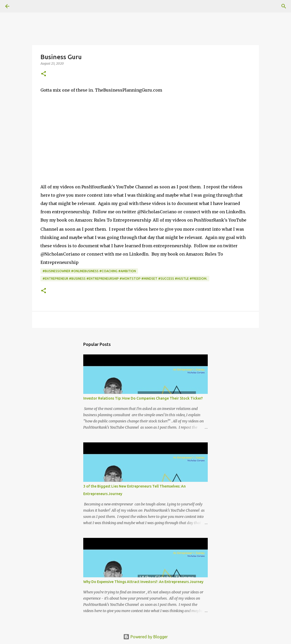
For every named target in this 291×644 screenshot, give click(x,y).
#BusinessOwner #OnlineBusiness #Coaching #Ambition (89, 271)
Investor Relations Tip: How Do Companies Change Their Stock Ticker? (143, 398)
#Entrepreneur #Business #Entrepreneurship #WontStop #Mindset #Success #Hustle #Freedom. (125, 279)
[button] (44, 74)
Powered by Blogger (145, 637)
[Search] (22, 6)
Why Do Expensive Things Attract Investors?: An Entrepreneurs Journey (143, 582)
